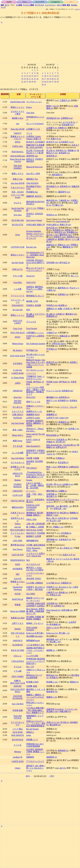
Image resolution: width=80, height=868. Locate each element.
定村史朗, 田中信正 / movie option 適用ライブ (36, 263)
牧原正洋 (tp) (52, 362)
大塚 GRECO (18, 415)
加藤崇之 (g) (52, 309)
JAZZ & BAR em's (18, 156)
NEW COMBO (18, 677)
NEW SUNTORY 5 (18, 530)
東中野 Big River (18, 545)
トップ (3, 7)
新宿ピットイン (18, 107)
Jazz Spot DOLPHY (18, 402)
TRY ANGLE (32, 468)
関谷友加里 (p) (53, 435)
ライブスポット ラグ (18, 724)
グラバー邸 (18, 276)
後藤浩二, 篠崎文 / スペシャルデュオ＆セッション (35, 697)
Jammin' (18, 629)
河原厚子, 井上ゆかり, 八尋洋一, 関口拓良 (36, 588)
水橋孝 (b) (62, 128)
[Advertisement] (40, 44)
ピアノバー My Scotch (18, 196)
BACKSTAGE (18, 740)
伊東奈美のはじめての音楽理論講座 (35, 745)
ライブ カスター (18, 533)
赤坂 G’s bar (18, 179)
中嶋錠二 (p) (58, 527)
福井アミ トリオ (33, 402)
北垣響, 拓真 (32, 686)
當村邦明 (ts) (52, 506)
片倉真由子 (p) (65, 540)
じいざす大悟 (32, 656)
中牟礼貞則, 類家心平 (36, 225)
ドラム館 (18, 671)
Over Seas (18, 215)
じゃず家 (18, 289)
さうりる (18, 745)
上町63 (18, 383)
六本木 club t (18, 146)
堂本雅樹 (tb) (72, 232)
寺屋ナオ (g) (56, 139)
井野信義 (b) (63, 467)
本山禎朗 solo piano (34, 636)
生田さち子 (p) (69, 555)
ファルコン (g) (71, 709)
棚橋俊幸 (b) (68, 247)
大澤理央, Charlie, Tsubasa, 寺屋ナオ (34, 138)
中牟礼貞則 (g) (53, 225)
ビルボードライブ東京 (18, 113)
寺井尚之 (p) (52, 215)
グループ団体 (61, 5)
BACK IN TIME (18, 650)
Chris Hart (30, 113)
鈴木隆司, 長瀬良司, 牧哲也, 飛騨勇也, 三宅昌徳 (35, 423)
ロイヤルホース (18, 463)
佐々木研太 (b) (66, 548)
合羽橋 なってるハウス (18, 468)
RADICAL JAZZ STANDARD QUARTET (33, 507)
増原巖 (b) (72, 150)
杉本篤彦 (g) (62, 440)
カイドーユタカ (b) (64, 559)
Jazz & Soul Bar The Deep (18, 209)
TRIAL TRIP (31, 519)
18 (22, 79)
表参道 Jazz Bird (18, 618)
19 (25, 79)
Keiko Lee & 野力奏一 (35, 633)
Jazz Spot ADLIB (18, 183)
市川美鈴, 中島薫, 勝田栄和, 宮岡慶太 (35, 618)
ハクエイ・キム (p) (68, 407)
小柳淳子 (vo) (52, 593)
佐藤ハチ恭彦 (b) (65, 309)
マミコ (29, 133)
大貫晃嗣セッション (35, 333)
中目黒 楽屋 (18, 710)
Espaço (29, 107)
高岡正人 (30, 732)
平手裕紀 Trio (32, 350)
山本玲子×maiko (33, 418)
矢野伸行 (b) (63, 294)
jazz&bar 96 (18, 757)
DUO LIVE (31, 397)
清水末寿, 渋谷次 (34, 579)
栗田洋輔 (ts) (52, 491)
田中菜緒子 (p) (53, 186)
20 (27, 79)
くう (18, 636)
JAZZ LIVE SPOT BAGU (18, 691)
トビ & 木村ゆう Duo (35, 645)
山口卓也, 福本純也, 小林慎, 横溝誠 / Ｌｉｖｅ (35, 752)
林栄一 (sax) (51, 467)
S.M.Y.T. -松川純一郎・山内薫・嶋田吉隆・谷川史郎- (35, 486)
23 (35, 79)
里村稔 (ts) (63, 593)
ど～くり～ (31, 491)
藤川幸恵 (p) (66, 506)
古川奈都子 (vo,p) (66, 142)
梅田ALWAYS (18, 507)
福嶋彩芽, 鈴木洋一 (35, 196)
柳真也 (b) (74, 682)
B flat (18, 235)
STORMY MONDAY (18, 486)
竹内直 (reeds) (52, 382)
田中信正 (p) (65, 263)
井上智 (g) (51, 150)
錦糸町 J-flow (18, 118)
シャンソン (31, 373)
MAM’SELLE (18, 599)
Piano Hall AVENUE (18, 717)
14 (30, 76)
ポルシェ (18, 656)
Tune (25, 2)
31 (45, 85)
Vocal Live (30, 276)
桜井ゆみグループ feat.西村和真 (34, 676)
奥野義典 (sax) (52, 639)
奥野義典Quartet (33, 641)
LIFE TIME (18, 541)
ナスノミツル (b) (54, 391)
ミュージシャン (50, 5)
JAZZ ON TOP (18, 555)
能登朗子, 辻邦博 (34, 536)
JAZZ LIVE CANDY (18, 322)
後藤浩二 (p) (52, 697)
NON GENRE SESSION (32, 629)
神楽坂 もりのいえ (18, 583)
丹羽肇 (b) (54, 678)
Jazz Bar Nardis (18, 263)
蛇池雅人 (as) (52, 682)
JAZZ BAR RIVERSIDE (18, 697)
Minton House (18, 344)
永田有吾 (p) (64, 397)
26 (25, 82)
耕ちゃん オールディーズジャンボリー (35, 269)
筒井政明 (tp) (58, 230)
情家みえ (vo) (64, 245)
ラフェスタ (31, 322)
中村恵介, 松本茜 (34, 305)
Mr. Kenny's (18, 350)
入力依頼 (19, 5)
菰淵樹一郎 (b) (64, 239)
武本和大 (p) (61, 150)
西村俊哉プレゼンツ (35, 296)
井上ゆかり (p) (65, 587)
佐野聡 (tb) (69, 230)
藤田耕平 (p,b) (64, 192)
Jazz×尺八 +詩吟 (33, 174)
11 (22, 76)
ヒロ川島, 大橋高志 (35, 583)
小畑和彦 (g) (52, 239)
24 (37, 79)
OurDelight (18, 418)
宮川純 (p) (65, 722)
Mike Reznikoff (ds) (54, 445)
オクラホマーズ (33, 564)
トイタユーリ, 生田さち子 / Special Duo (36, 555)
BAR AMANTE (18, 735)
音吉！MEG (18, 430)
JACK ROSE (18, 732)
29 (32, 82)
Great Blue (18, 282)
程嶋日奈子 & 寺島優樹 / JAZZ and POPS (35, 146)
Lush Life (18, 579)
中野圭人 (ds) (55, 595)
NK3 (28, 560)
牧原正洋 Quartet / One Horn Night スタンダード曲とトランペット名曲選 (36, 363)
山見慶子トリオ (33, 129)
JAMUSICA (18, 641)
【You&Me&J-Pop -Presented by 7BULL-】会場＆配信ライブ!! (36, 475)
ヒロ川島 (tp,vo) (53, 583)
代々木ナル (18, 407)
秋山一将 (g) (52, 518)
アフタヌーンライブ (35, 761)
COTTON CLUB (18, 247)
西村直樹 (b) (57, 175)
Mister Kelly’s (18, 435)
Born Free (18, 397)
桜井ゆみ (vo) (52, 675)
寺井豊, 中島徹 (33, 458)
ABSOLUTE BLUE (18, 475)
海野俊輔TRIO (32, 541)
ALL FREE (31, 594)
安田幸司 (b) (65, 186)
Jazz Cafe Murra (18, 458)
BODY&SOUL (18, 152)
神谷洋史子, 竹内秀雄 (36, 533)
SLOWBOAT (18, 645)
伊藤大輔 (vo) (65, 711)
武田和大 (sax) (73, 237)
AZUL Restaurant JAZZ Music (34, 549)
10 (37, 73)
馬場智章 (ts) (52, 316)
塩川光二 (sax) (52, 235)
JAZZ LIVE (31, 282)
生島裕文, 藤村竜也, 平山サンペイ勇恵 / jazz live (35, 289)
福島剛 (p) (51, 650)
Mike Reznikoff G (33, 446)
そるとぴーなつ (18, 188)
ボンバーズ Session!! (35, 124)
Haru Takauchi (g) (53, 610)
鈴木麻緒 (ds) (55, 624)
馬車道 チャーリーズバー (18, 138)
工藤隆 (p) (63, 491)
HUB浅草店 (18, 569)
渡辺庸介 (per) (52, 711)
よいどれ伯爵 (18, 453)
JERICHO (18, 686)
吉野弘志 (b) (61, 447)
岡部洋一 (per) (52, 515)
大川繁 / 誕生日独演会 (36, 545)
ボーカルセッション (35, 370)
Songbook (56, 2)
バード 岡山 (18, 729)
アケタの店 (18, 446)
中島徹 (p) (60, 458)
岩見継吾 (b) (63, 401)
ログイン (77, 9)
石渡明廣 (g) (52, 494)
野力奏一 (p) (64, 633)
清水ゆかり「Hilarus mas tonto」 (35, 430)
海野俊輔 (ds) (52, 540)
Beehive (18, 480)
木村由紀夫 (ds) (53, 118)
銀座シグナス (18, 174)
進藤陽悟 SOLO (33, 415)
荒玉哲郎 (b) (63, 463)
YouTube (74, 5)
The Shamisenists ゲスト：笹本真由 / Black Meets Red (35, 255)
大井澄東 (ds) (52, 603)
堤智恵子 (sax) (60, 237)
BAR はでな (18, 269)
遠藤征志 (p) (52, 245)
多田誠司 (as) (64, 153)
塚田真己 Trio (32, 179)
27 (27, 82)
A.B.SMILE (18, 363)
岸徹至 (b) (51, 442)
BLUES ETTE (18, 225)
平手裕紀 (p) (52, 349)
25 (22, 82)
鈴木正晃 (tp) (52, 228)
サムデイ (18, 203)
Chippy (18, 768)
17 (37, 76)
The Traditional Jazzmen (36, 344)
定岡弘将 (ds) (60, 509)
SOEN (18, 564)
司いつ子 (30, 667)
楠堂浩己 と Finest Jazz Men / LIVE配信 (35, 569)
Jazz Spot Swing (18, 423)
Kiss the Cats (31, 247)
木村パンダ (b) (53, 628)
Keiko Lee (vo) (52, 633)
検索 (2, 5)
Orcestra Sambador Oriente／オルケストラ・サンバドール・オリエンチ (35, 235)
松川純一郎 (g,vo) (54, 484)
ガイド (7, 5)
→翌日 (51, 776)
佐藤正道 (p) (65, 336)
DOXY (18, 337)
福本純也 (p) (63, 751)
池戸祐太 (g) (64, 382)
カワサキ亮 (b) (69, 122)
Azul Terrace (18, 549)
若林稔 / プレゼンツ (35, 623)
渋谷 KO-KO (18, 192)
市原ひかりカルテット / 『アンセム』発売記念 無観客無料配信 (36, 724)
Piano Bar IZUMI (18, 129)
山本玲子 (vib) (52, 418)
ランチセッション (34, 102)
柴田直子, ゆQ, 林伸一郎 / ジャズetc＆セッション (36, 768)
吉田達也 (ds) (67, 391)
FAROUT (18, 133)
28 (30, 82)
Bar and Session (32, 729)
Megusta (18, 752)
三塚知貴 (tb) (64, 200)
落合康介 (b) (52, 496)
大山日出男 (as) (70, 445)
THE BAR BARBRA (18, 167)
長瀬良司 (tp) (64, 422)
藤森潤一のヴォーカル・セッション (35, 599)
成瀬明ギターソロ (34, 411)
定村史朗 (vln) (52, 263)
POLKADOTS (18, 305)
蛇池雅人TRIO (32, 682)
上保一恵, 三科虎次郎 (36, 524)
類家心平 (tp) (65, 225)
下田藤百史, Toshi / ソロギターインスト (36, 378)
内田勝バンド (32, 740)
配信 (68, 5)
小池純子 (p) (52, 333)
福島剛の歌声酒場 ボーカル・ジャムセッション (35, 650)
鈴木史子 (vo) (52, 142)
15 (32, 76)
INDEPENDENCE (18, 560)
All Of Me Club (18, 220)
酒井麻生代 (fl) (53, 513)
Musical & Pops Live (34, 167)
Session (29, 480)
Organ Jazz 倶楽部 (18, 611)
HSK (28, 310)
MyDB (9, 2)
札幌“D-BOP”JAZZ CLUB (18, 682)
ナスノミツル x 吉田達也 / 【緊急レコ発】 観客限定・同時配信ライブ (36, 391)
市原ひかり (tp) (53, 722)
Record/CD (40, 2)
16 (35, 76)
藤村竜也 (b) (63, 288)
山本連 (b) (60, 314)
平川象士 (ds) (58, 205)
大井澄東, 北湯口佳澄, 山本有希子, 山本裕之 (36, 605)
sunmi (29, 735)
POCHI (18, 594)
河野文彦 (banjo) (59, 344)
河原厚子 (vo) (52, 587)
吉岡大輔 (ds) (67, 610)
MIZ (18, 574)
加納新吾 (30, 757)
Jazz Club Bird (18, 704)
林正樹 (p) (64, 513)
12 (25, 76)
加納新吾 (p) (52, 757)
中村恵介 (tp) (52, 305)
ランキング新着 (28, 5)
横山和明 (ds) (55, 725)
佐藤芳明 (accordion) (55, 709)
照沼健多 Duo (32, 192)
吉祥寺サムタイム (18, 519)
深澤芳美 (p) (52, 156)
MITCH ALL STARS (35, 530)
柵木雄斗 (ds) (71, 314)
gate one (18, 527)
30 (35, 82)
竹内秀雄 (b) (66, 533)
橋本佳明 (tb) (52, 200)
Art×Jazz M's (18, 310)
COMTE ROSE (18, 373)
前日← (29, 776)
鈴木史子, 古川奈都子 (36, 142)
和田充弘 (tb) (60, 232)
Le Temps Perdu (18, 378)
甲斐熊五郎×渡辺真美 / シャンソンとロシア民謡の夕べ (36, 661)
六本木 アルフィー (18, 514)
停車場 (18, 605)
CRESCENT (18, 491)
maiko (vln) (64, 418)
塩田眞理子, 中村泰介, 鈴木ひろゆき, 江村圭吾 (36, 453)
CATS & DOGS (18, 661)
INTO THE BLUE (18, 333)
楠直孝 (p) (51, 559)
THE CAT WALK (18, 633)
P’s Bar (18, 536)
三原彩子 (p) (65, 101)
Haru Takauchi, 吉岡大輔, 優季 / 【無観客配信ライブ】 (35, 611)
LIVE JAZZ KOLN (18, 356)
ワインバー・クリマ (18, 301)
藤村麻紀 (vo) (52, 397)
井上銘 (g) (51, 314)
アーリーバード (18, 296)
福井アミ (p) (52, 401)
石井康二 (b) (74, 429)
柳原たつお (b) (53, 106)
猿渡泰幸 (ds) (52, 692)
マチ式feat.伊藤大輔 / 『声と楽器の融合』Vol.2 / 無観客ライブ (35, 710)
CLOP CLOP (18, 495)
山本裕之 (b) (59, 606)
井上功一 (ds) (55, 521)
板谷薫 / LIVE (32, 301)
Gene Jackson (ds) (63, 221)
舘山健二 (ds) (55, 642)
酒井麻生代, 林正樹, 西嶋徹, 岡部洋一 (35, 514)
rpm (18, 124)
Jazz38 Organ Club (18, 102)
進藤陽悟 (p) (52, 415)
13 (27, 76)
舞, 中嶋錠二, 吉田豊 (35, 527)
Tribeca (18, 524)
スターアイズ (18, 411)
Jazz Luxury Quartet (34, 220)
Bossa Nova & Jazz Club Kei (18, 160)
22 (32, 79)
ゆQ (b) (62, 768)
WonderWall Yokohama (18, 588)
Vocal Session (32, 328)
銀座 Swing (18, 441)
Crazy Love (18, 328)
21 (30, 79)
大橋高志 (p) (66, 583)
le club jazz (18, 370)
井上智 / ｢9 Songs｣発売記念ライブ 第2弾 (35, 152)
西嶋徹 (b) (74, 513)
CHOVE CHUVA (18, 501)
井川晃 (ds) (61, 442)
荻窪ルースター (18, 255)
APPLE (18, 142)
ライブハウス (39, 5)
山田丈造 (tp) (63, 518)
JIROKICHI (18, 391)
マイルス (18, 667)
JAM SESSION (32, 183)
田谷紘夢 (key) (68, 125)
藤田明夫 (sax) (66, 235)
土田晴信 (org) (67, 118)
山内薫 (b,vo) (68, 484)
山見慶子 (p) (52, 128)
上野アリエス (18, 623)
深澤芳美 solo (32, 156)
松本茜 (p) (63, 305)
